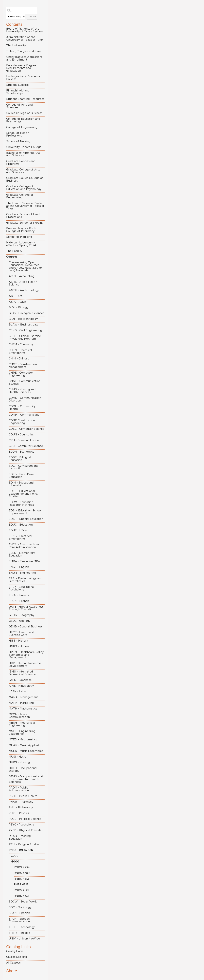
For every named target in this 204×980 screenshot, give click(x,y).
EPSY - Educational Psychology (22, 588)
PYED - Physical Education (27, 830)
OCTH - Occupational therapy (23, 770)
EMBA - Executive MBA (24, 561)
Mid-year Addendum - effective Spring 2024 (21, 244)
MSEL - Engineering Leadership (22, 733)
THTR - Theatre (19, 933)
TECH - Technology (22, 927)
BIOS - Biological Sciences (27, 313)
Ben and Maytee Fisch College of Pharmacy (21, 230)
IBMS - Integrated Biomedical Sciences (23, 673)
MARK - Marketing (21, 703)
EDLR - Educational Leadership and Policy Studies (24, 494)
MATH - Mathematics (23, 709)
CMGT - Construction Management (23, 366)
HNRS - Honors (19, 646)
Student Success (17, 85)
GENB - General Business (26, 627)
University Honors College (24, 147)
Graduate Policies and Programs (21, 163)
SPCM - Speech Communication (19, 920)
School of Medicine (19, 237)
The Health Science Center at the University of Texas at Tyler (25, 206)
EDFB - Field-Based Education (22, 476)
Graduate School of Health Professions (24, 216)
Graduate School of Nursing (25, 223)
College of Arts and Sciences (19, 106)
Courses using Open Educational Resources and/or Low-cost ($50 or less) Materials (25, 266)
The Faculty (14, 251)
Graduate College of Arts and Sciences (23, 171)
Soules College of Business (24, 113)
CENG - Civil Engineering (25, 330)
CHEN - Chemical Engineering (20, 352)
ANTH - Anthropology (24, 290)
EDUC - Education (21, 525)
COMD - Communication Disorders (25, 399)
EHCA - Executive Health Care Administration (26, 546)
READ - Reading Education (20, 837)
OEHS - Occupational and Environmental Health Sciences (26, 779)
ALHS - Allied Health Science (23, 283)
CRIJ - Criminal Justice (24, 440)
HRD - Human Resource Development (25, 665)
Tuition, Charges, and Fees (24, 51)
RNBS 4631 (21, 896)
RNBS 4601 (21, 890)
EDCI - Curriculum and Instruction (24, 467)
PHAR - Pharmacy (21, 802)
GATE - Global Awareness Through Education (26, 608)
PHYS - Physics (19, 813)
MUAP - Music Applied (24, 745)
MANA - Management (23, 697)
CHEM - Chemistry (21, 344)
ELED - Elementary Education (22, 554)
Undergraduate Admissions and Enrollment (24, 58)
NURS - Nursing (19, 762)
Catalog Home (15, 951)
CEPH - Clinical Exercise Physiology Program (25, 337)
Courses (12, 257)
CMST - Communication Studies (25, 382)
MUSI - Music (17, 757)
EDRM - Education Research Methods (21, 504)
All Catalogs (13, 963)
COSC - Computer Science (27, 429)
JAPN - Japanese (20, 680)
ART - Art (15, 296)
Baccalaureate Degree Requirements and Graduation (21, 68)
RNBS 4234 (22, 867)
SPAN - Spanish (19, 913)
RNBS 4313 (21, 885)
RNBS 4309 (22, 873)
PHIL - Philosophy (21, 808)
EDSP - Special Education (26, 519)
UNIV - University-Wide (24, 939)
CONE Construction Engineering (22, 422)
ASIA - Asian (17, 302)
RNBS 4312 (21, 879)
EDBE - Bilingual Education (20, 459)
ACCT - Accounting (22, 276)
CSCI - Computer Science (26, 446)
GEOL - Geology (20, 621)
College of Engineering (22, 127)
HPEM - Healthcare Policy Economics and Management (26, 655)
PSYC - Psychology (21, 825)
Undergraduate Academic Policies (23, 78)
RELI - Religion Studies (24, 844)
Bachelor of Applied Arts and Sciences (23, 154)
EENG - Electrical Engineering (20, 537)
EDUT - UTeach (19, 530)
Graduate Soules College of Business (25, 179)
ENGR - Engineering (22, 573)
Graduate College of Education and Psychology (24, 188)
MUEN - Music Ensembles (26, 751)
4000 (15, 862)
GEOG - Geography (22, 615)
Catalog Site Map (17, 957)
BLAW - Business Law (23, 325)
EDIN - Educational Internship (21, 484)
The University (16, 46)
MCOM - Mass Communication (19, 716)
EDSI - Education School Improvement (25, 512)
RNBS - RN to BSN (21, 850)
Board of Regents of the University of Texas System (25, 30)
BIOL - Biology (19, 308)
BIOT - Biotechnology (23, 319)
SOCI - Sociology (20, 907)
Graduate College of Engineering (20, 196)
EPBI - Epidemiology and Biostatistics (25, 580)
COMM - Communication (25, 415)
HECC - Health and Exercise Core (21, 634)
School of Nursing (18, 141)
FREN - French (19, 601)
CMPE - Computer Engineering (21, 374)
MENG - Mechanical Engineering (22, 724)
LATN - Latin (17, 691)
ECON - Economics (21, 452)
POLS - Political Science (25, 819)
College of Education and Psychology (23, 120)
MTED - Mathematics (23, 740)
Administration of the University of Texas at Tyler (25, 39)
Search (32, 17)
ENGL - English (19, 567)
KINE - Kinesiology (21, 686)
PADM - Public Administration (19, 789)
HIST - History (18, 641)
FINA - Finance (19, 595)
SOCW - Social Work (23, 902)
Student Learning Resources (25, 99)
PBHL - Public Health (23, 796)
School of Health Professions (18, 134)
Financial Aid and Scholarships (18, 92)
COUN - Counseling (22, 435)
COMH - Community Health (22, 408)
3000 (15, 856)
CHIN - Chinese (19, 359)
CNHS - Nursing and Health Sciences (22, 391)
